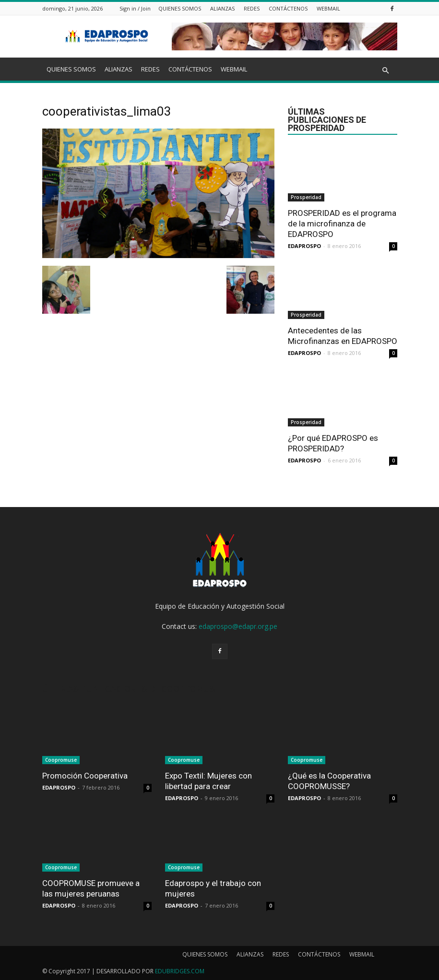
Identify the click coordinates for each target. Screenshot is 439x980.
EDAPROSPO (304, 246)
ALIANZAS (222, 8)
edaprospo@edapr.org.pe (238, 626)
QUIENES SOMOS (180, 8)
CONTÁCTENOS (288, 8)
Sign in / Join (135, 8)
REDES (252, 8)
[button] (386, 71)
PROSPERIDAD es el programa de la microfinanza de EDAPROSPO (342, 224)
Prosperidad (306, 197)
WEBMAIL (328, 8)
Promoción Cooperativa (85, 776)
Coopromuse (61, 760)
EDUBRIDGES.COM (180, 971)
